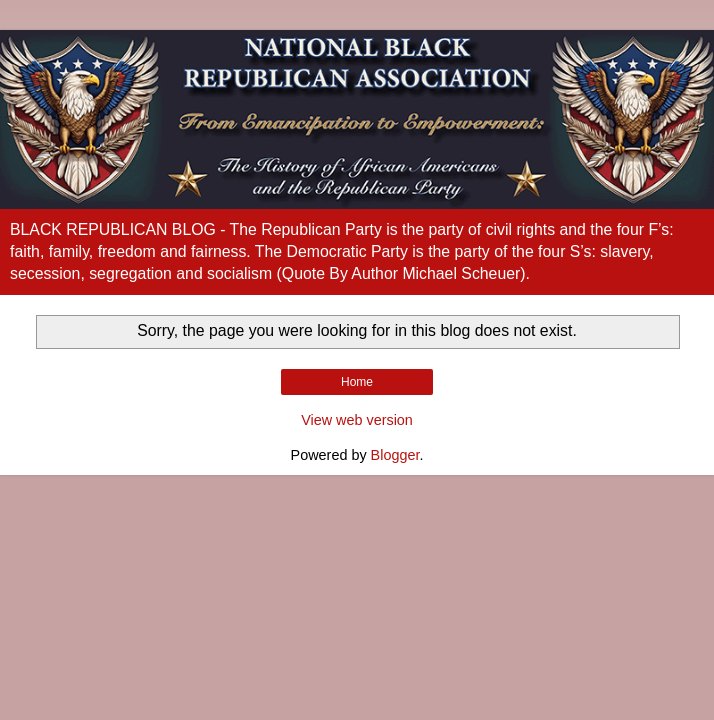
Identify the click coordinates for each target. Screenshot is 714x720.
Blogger (395, 455)
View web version (357, 420)
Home (357, 382)
